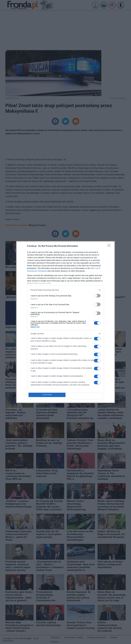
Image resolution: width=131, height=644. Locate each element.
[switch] (97, 296)
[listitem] (65, 290)
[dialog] (65, 322)
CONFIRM (47, 395)
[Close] (110, 246)
